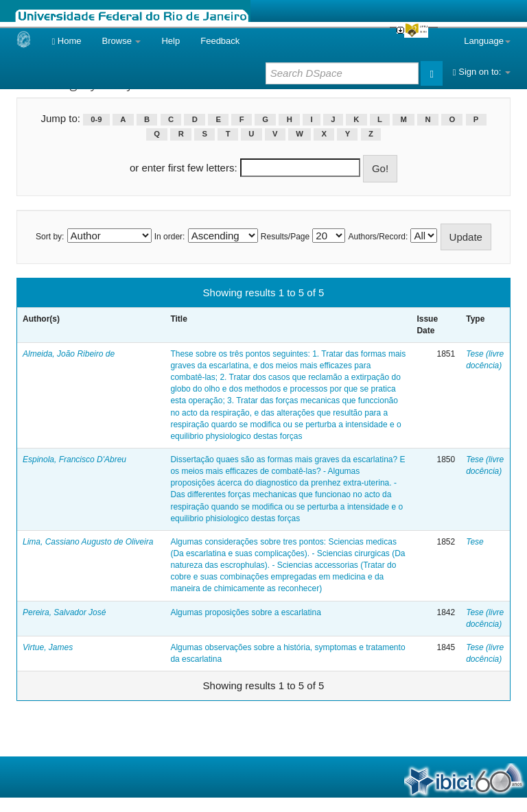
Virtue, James (48, 647)
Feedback (220, 41)
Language (487, 41)
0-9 (96, 119)
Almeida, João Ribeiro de (69, 354)
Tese (475, 542)
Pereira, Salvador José (64, 612)
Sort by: (50, 237)
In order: (170, 237)
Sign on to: (482, 72)
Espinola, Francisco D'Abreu (74, 459)
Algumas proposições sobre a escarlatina (245, 612)
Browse (122, 41)
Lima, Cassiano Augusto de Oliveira (88, 542)
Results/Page (285, 237)
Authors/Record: (378, 237)
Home (66, 41)
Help (171, 41)
